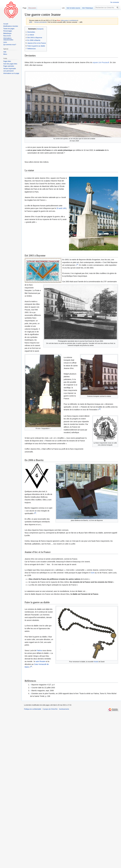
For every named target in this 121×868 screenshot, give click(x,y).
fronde (96, 662)
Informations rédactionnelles (8, 39)
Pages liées (7, 61)
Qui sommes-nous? (10, 45)
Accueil (6, 24)
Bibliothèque (7, 33)
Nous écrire (7, 36)
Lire (63, 8)
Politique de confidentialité (33, 709)
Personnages (8, 31)
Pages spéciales (9, 66)
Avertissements (64, 709)
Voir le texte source (73, 8)
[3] (35, 513)
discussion (65, 20)
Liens (5, 42)
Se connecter (115, 2)
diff (31, 22)
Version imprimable (10, 69)
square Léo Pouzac (100, 62)
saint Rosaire (41, 661)
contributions (74, 20)
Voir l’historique (87, 8)
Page (25, 8)
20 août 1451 (62, 208)
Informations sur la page (11, 73)
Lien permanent (8, 71)
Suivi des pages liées (10, 64)
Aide (5, 52)
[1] (77, 264)
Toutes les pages (9, 29)
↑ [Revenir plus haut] (31, 685)
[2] (100, 409)
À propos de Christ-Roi (50, 709)
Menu (5, 54)
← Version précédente (39, 22)
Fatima (39, 650)
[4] (31, 666)
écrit (93, 573)
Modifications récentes (11, 26)
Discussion (32, 8)
